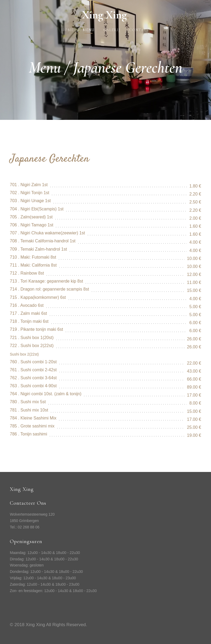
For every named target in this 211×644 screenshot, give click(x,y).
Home (67, 30)
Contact (139, 30)
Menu (88, 30)
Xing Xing (105, 15)
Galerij (112, 30)
